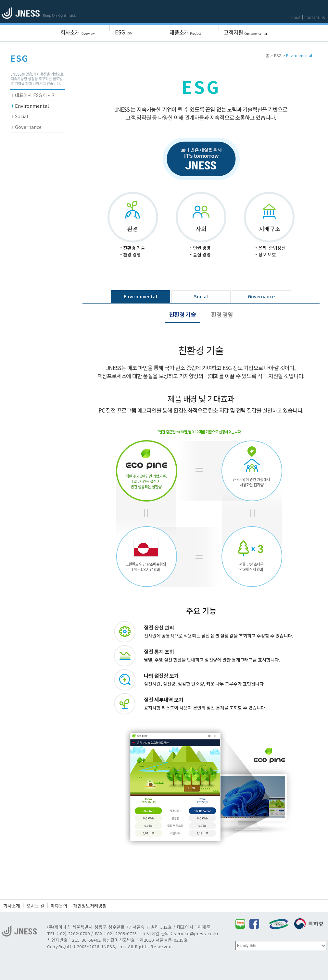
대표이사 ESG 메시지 (35, 95)
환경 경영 (222, 314)
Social (22, 116)
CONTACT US (315, 18)
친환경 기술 (182, 314)
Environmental (32, 106)
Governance (28, 127)
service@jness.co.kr (196, 933)
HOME (296, 18)
